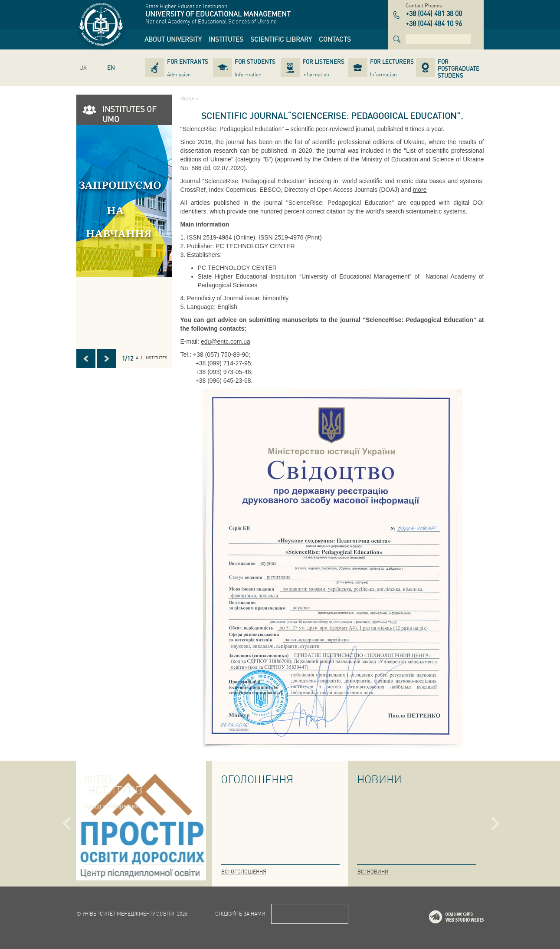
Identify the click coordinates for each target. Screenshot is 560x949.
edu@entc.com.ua (226, 342)
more (420, 190)
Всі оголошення (244, 872)
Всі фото (97, 872)
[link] (173, 39)
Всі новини (373, 872)
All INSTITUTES (152, 358)
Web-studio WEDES (468, 918)
